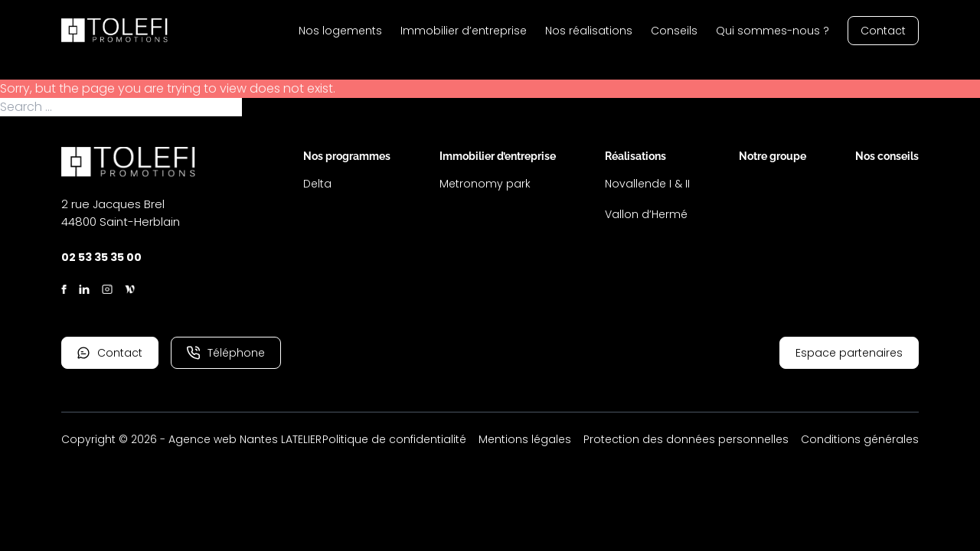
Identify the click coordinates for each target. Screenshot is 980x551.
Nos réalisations (589, 31)
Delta (317, 184)
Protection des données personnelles (686, 439)
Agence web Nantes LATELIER (245, 439)
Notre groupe (773, 156)
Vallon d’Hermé (646, 214)
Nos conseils (887, 156)
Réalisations (635, 156)
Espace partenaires (849, 353)
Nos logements (340, 31)
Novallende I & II (647, 184)
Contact (883, 31)
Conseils (674, 31)
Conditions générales (860, 439)
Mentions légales (525, 439)
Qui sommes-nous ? (773, 31)
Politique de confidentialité (394, 439)
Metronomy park (485, 184)
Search (264, 107)
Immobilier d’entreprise (464, 31)
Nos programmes (347, 156)
